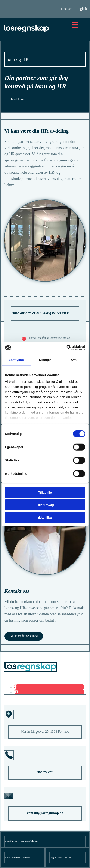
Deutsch (66, 9)
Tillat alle (45, 492)
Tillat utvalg (45, 505)
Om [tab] (74, 359)
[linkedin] (16, 692)
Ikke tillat (45, 517)
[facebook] (15, 687)
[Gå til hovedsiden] (26, 32)
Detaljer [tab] (45, 359)
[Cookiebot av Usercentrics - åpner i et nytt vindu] (66, 348)
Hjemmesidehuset (28, 841)
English (82, 9)
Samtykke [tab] (16, 359)
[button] (18, 99)
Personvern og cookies (18, 857)
